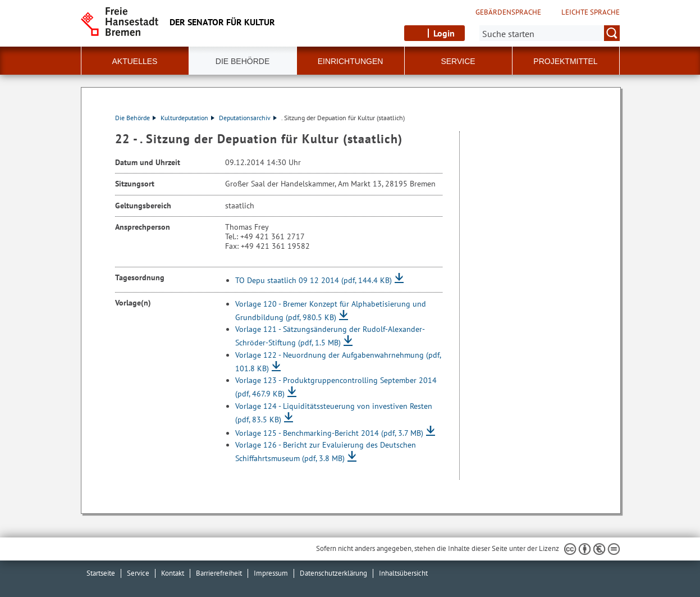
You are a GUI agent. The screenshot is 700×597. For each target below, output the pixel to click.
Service (138, 573)
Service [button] (458, 61)
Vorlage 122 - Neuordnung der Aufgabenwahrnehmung (338, 362)
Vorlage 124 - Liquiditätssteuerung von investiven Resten (334, 413)
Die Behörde (136, 118)
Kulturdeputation (187, 118)
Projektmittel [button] (565, 61)
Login (444, 33)
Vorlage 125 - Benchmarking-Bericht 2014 (329, 433)
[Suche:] (550, 33)
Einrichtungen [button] (351, 61)
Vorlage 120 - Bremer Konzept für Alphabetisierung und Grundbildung (331, 311)
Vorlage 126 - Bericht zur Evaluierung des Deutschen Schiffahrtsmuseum (326, 452)
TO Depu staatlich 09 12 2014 (314, 280)
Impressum (271, 573)
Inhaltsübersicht (403, 573)
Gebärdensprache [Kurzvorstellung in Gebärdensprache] (508, 12)
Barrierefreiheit (219, 573)
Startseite (101, 573)
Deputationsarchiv (248, 118)
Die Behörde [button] (243, 61)
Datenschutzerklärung (333, 573)
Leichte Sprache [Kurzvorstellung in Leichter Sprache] (591, 12)
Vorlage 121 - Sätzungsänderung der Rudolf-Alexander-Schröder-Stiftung (330, 336)
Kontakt (173, 573)
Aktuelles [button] (135, 61)
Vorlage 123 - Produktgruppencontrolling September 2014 (336, 387)
